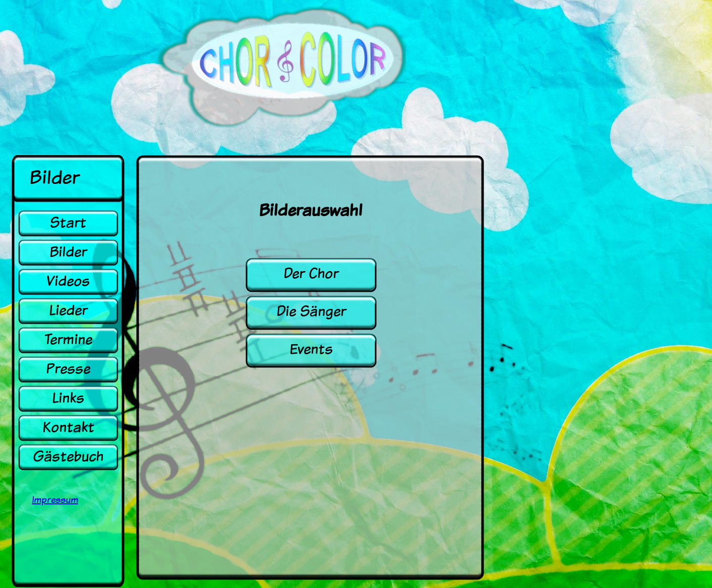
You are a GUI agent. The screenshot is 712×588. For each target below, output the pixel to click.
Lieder (68, 310)
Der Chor (311, 273)
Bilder (68, 252)
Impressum (55, 500)
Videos (68, 281)
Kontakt (68, 427)
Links (68, 398)
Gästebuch (68, 456)
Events (311, 349)
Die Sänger (311, 311)
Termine (68, 339)
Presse (68, 369)
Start (68, 222)
